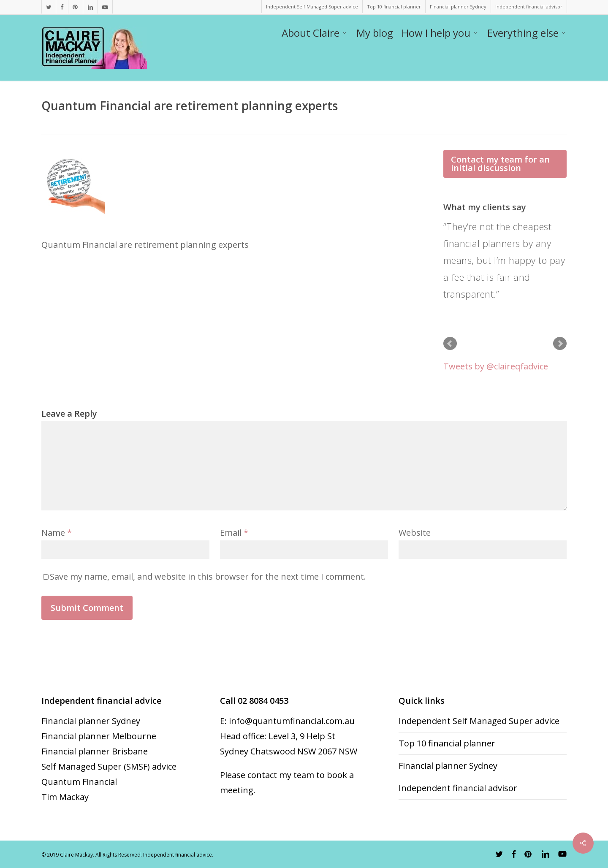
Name (57, 533)
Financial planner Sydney (91, 721)
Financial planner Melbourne (99, 736)
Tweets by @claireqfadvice (496, 366)
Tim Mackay (65, 797)
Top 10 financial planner (447, 743)
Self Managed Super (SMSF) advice (109, 766)
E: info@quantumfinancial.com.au (287, 721)
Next (560, 344)
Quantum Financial (79, 782)
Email (234, 533)
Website (415, 533)
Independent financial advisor (458, 788)
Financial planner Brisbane (95, 751)
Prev (450, 344)
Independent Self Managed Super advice (479, 721)
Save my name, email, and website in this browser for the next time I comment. (208, 576)
